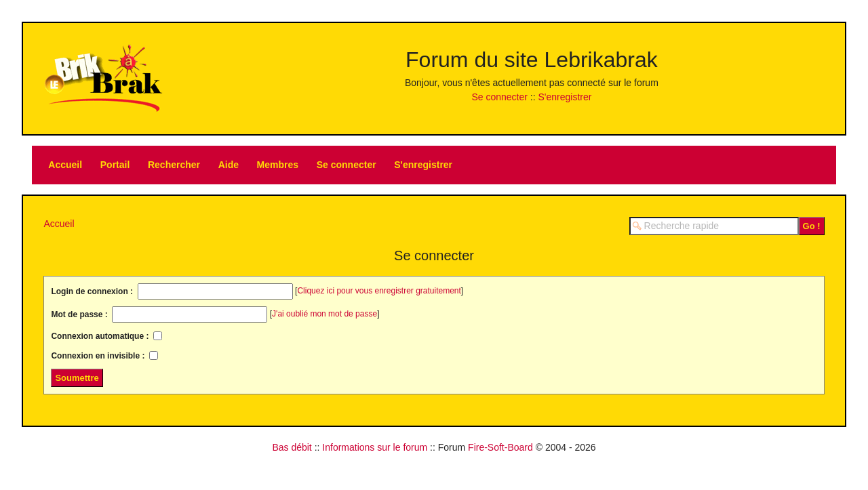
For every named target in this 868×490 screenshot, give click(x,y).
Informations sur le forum (375, 447)
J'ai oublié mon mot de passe (324, 314)
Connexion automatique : (101, 336)
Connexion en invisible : (99, 356)
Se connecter (499, 97)
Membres (278, 165)
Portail (115, 165)
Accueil (65, 165)
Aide (229, 165)
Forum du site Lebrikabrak (532, 60)
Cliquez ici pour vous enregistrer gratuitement (379, 291)
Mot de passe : (80, 314)
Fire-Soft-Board (500, 447)
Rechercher (174, 165)
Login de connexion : (93, 291)
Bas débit (292, 447)
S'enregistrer (565, 97)
